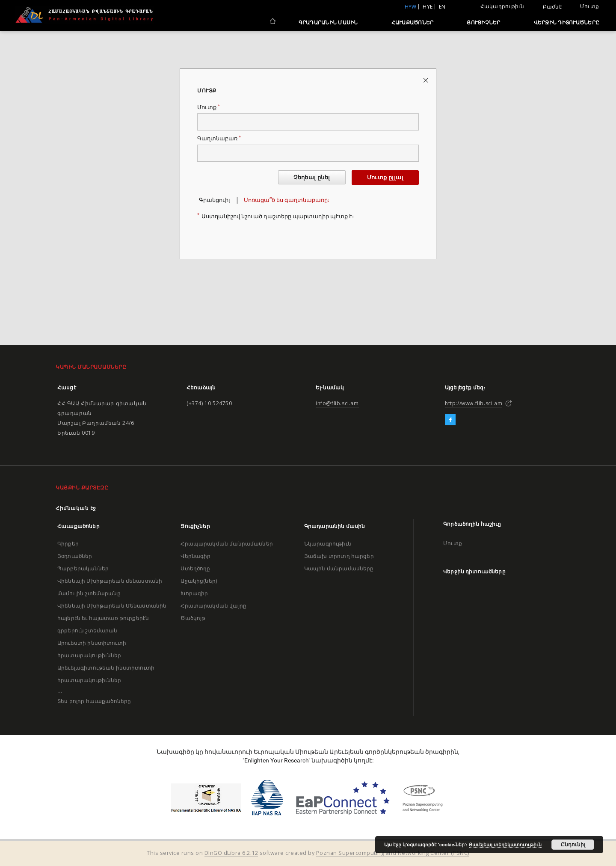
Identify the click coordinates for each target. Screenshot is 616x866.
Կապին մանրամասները (339, 568)
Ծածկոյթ (193, 618)
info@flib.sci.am (337, 403)
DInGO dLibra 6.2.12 (231, 853)
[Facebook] (450, 420)
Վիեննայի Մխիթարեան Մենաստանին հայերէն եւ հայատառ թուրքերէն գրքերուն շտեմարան (112, 618)
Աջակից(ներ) (199, 581)
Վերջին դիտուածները (567, 22)
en (442, 7)
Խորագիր (194, 593)
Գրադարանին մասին (328, 22)
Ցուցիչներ (483, 22)
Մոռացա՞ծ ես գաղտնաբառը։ (287, 200)
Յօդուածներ (75, 556)
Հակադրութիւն (502, 6)
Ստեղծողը (195, 568)
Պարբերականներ (83, 568)
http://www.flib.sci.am (474, 403)
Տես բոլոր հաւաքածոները (94, 701)
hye (428, 7)
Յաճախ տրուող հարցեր (339, 556)
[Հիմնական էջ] (272, 22)
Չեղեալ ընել (312, 177)
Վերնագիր (195, 556)
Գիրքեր (68, 544)
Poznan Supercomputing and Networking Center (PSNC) (393, 853)
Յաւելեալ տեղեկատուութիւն (505, 845)
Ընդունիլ (573, 845)
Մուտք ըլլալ (385, 177)
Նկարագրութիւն (328, 544)
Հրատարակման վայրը (213, 606)
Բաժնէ (552, 7)
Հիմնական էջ (76, 508)
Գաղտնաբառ (219, 138)
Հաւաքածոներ (413, 22)
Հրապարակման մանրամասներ (227, 544)
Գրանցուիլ (215, 200)
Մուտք (589, 6)
